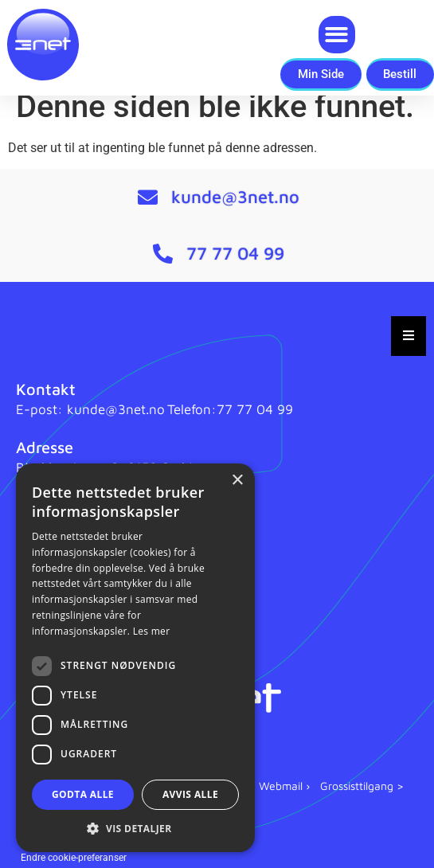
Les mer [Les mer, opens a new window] (152, 631)
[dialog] (135, 658)
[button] (337, 35)
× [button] (237, 481)
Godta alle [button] (83, 794)
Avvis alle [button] (190, 794)
